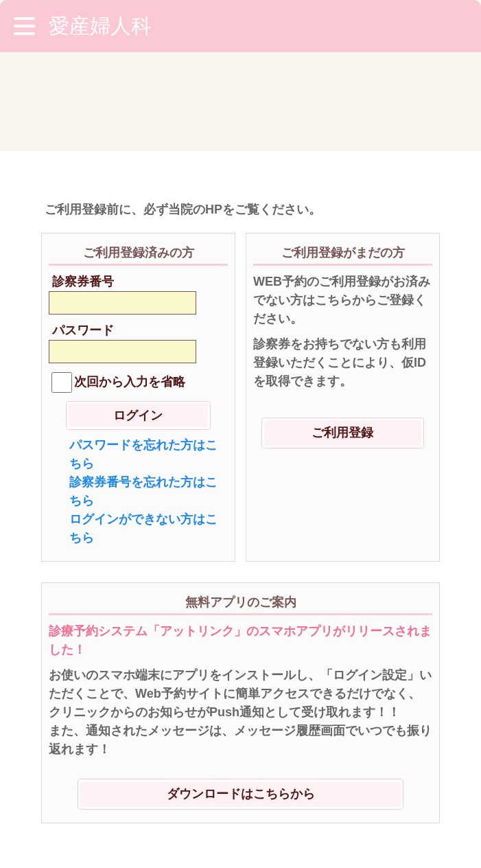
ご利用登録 (342, 334)
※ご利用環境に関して (106, 788)
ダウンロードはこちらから (241, 695)
